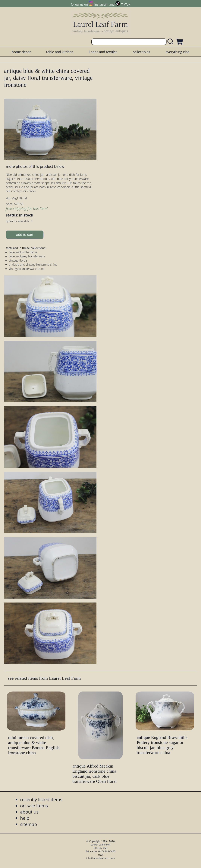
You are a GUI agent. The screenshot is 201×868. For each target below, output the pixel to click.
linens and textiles (103, 52)
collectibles (141, 52)
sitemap (29, 824)
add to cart (25, 235)
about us (29, 812)
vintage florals (18, 260)
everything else (177, 52)
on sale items (34, 806)
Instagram (101, 5)
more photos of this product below (35, 166)
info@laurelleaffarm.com (101, 858)
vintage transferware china (27, 269)
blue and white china (23, 252)
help (25, 818)
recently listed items (41, 799)
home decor (21, 52)
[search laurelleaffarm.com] (171, 42)
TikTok (126, 5)
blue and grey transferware (27, 256)
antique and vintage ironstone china (33, 265)
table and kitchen (60, 52)
